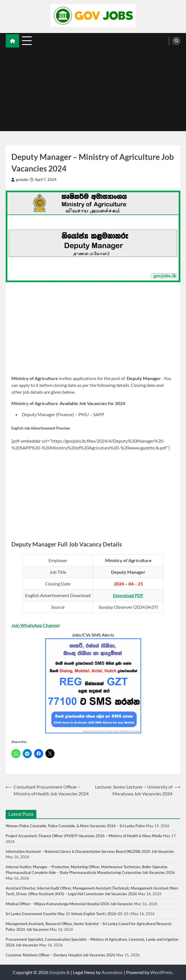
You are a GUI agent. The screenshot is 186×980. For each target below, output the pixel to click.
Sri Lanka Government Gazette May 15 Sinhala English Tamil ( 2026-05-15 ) (68, 914)
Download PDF (128, 595)
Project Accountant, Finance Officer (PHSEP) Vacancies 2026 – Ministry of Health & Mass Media (84, 836)
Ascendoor (112, 972)
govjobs (20, 180)
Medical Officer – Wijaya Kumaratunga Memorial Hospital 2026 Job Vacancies (69, 904)
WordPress (161, 972)
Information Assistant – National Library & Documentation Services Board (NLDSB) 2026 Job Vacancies (90, 851)
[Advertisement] (93, 91)
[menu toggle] (27, 41)
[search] (176, 41)
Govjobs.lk (59, 972)
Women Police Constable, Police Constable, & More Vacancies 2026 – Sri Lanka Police (75, 826)
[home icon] (12, 41)
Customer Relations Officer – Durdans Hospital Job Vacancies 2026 (60, 955)
